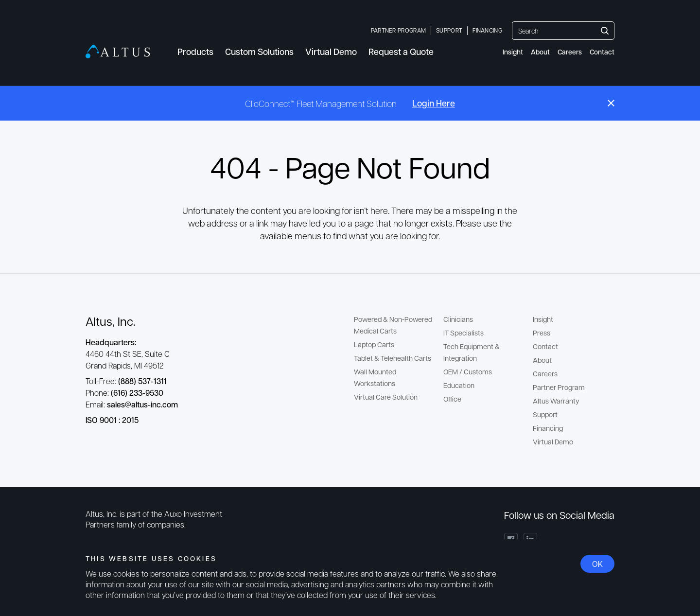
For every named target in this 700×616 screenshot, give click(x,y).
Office (452, 399)
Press (542, 333)
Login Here (434, 103)
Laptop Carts (374, 344)
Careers (570, 52)
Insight (513, 52)
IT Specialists (464, 333)
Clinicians (458, 319)
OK (597, 564)
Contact (602, 52)
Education (459, 385)
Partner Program (399, 30)
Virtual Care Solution (386, 397)
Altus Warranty (556, 401)
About (540, 52)
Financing (487, 30)
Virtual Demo (553, 441)
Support (449, 30)
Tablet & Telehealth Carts (393, 358)
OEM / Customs (468, 371)
